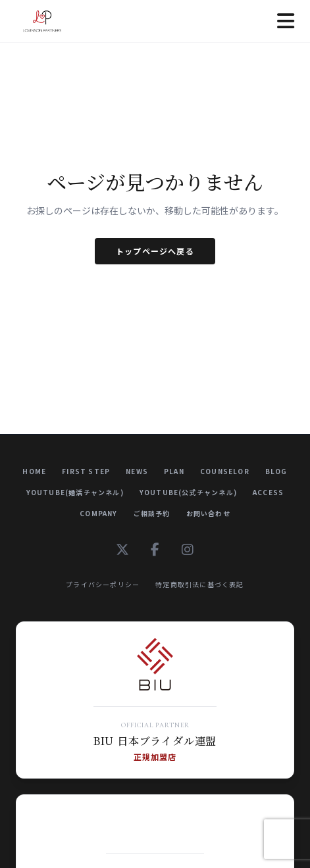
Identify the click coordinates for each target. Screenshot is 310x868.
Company (98, 513)
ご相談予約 (152, 513)
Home (34, 471)
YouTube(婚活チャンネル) (75, 492)
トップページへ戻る (155, 251)
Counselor (225, 471)
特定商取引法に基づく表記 (199, 584)
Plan (174, 471)
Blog (276, 471)
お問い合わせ (208, 513)
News (137, 471)
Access (268, 492)
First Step (86, 471)
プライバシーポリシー (103, 584)
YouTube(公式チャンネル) (188, 492)
